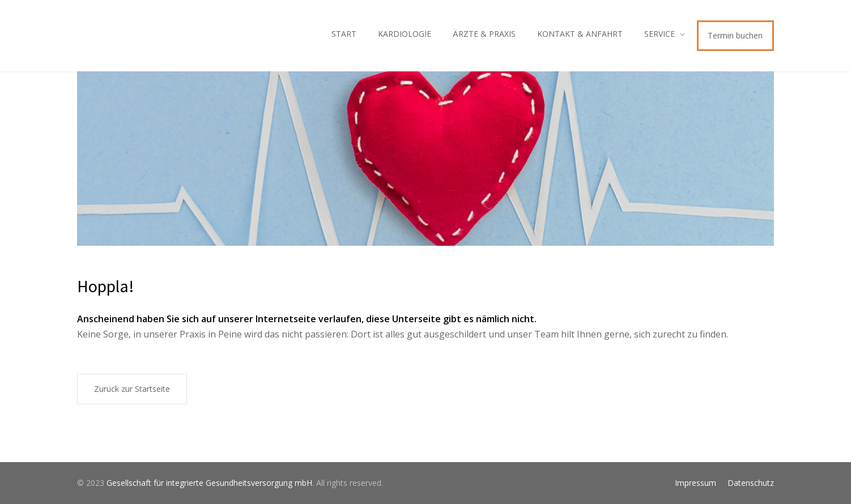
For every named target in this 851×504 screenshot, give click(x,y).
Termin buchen (735, 35)
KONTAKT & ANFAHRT (580, 34)
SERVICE (659, 34)
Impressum (695, 483)
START (344, 34)
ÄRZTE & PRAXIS (484, 34)
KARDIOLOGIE (405, 34)
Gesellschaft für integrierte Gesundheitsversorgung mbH (209, 483)
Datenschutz (751, 483)
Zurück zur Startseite (132, 389)
